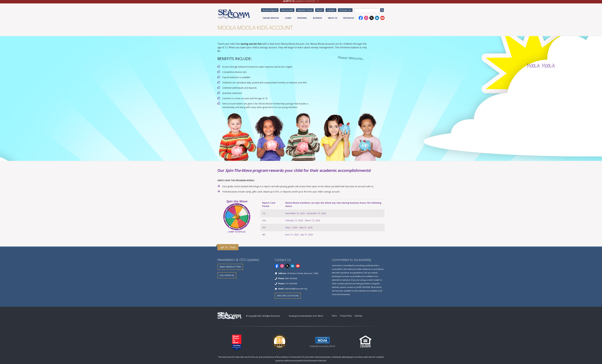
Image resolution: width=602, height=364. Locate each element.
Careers (331, 10)
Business (317, 18)
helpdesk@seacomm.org (296, 289)
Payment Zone (305, 10)
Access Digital (270, 10)
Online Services (271, 18)
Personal (302, 18)
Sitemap (358, 316)
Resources (349, 18)
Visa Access (287, 10)
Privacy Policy (346, 316)
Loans (288, 18)
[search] (382, 10)
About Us (333, 18)
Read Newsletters (230, 267)
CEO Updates (227, 275)
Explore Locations (288, 296)
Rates (320, 10)
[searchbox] (366, 10)
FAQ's (334, 316)
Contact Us (345, 10)
